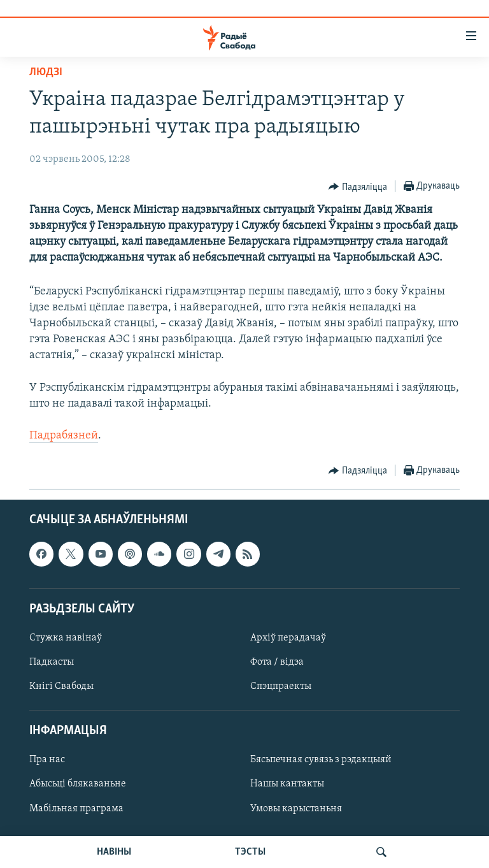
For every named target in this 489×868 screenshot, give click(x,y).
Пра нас (47, 760)
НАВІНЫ (114, 852)
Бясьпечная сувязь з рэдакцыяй (321, 760)
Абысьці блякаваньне (78, 784)
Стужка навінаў (66, 638)
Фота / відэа (277, 662)
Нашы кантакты (287, 784)
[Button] (358, 187)
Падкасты (52, 662)
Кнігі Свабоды (61, 686)
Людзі (46, 72)
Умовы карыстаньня (296, 808)
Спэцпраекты (281, 686)
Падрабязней (64, 436)
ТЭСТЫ (250, 852)
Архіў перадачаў (288, 638)
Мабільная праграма (76, 808)
